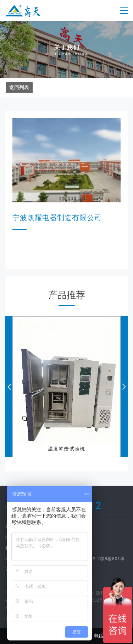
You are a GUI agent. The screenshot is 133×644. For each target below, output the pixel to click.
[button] (124, 387)
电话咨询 (100, 636)
